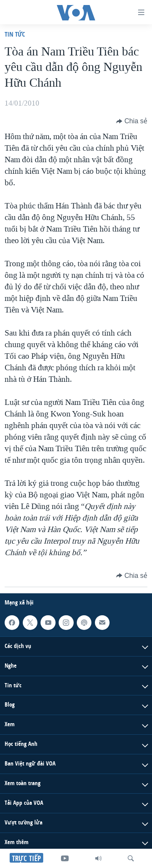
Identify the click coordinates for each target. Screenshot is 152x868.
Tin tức (15, 34)
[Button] (132, 121)
